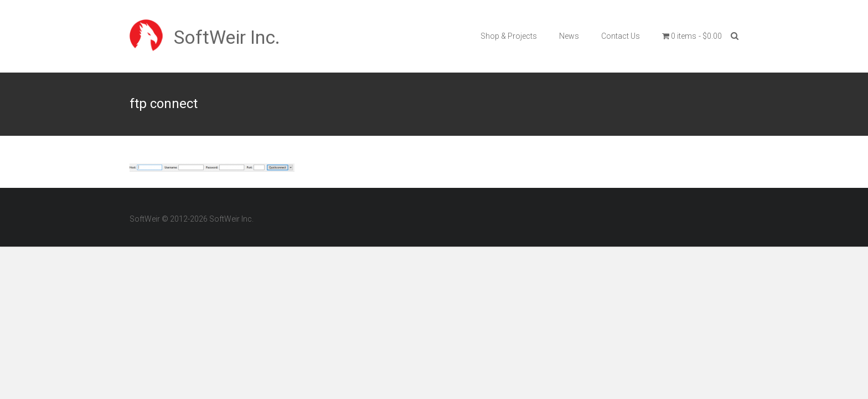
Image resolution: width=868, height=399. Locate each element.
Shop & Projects (509, 36)
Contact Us (621, 36)
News (569, 36)
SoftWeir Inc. (227, 37)
